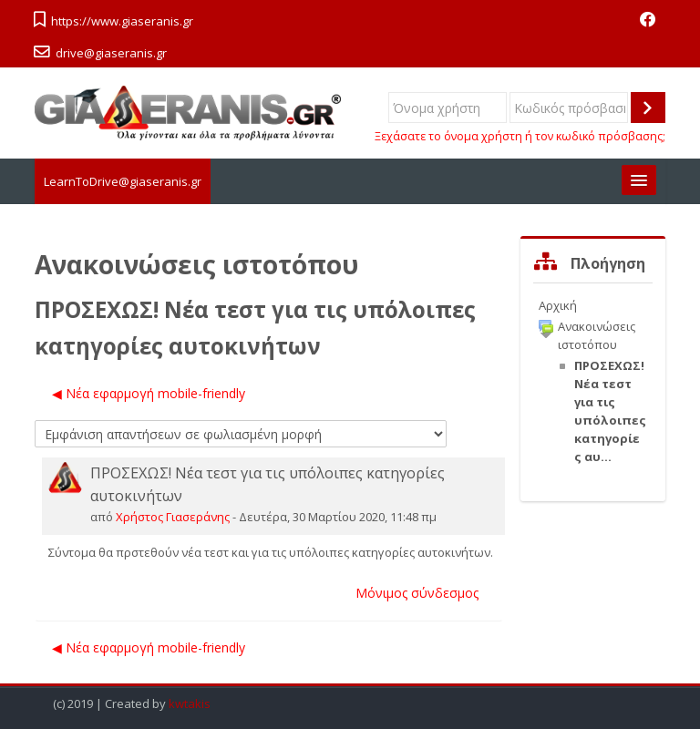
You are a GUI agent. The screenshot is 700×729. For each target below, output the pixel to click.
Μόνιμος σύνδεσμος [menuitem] (417, 593)
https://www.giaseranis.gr (122, 21)
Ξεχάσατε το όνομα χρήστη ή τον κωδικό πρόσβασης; (520, 136)
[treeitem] (592, 305)
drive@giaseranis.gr (111, 53)
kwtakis (190, 704)
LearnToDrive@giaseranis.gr (123, 181)
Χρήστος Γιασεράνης (173, 517)
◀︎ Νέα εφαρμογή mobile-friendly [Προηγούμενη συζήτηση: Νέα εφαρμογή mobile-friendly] (149, 393)
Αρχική (558, 305)
